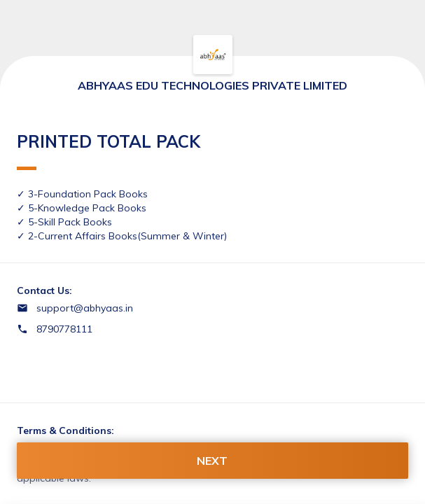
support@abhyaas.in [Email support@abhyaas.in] (85, 308)
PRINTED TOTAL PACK (109, 150)
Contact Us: (44, 290)
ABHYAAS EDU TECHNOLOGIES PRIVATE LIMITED (212, 85)
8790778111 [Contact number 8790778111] (64, 329)
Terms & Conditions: (65, 430)
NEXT (212, 461)
